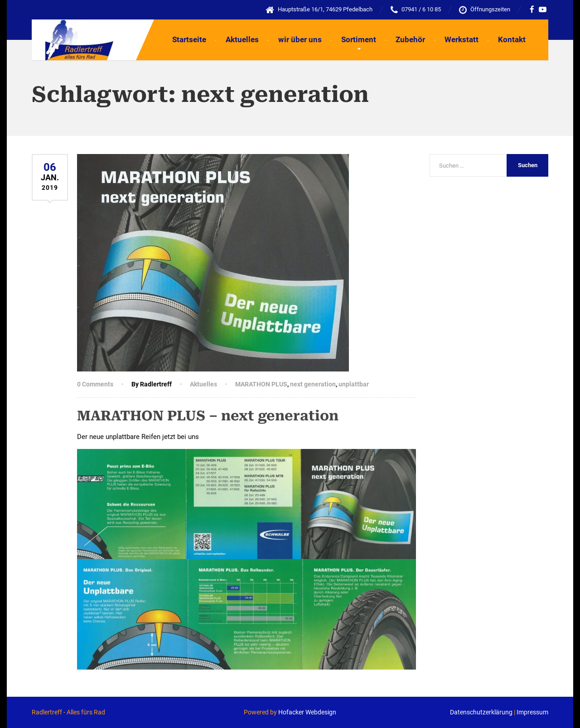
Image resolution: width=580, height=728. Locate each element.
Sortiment (359, 39)
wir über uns (300, 39)
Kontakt (512, 39)
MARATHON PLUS (261, 384)
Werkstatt (462, 39)
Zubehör (410, 39)
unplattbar (354, 384)
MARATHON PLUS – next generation (208, 416)
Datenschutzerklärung (481, 712)
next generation (313, 384)
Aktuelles (242, 39)
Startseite (189, 39)
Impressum (532, 712)
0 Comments (95, 384)
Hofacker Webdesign (307, 712)
